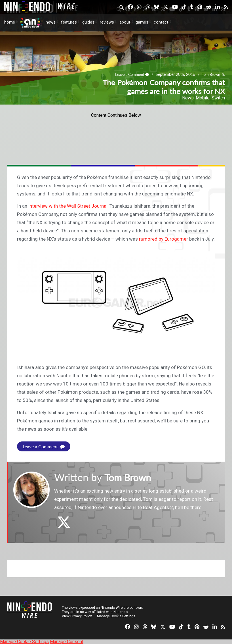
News (51, 22)
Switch (218, 98)
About (125, 22)
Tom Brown (210, 74)
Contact (161, 22)
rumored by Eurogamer (164, 239)
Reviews (107, 22)
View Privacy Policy (77, 616)
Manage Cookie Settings (116, 616)
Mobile (203, 98)
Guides (88, 22)
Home (10, 22)
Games (142, 22)
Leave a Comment (128, 74)
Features (69, 22)
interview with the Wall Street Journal (68, 206)
